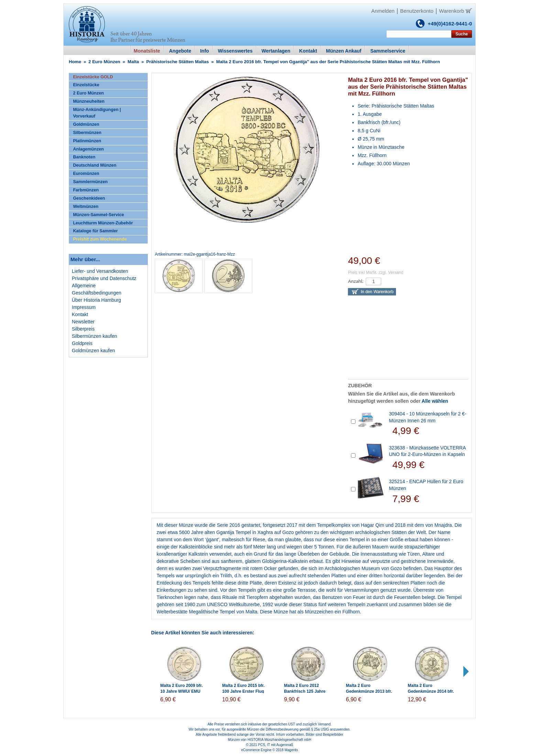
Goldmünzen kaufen (93, 351)
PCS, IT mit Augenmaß (276, 745)
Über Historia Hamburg (96, 300)
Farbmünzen (86, 190)
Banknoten (84, 157)
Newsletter (83, 322)
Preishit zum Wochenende (100, 239)
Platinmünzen (87, 141)
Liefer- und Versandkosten (100, 271)
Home (75, 62)
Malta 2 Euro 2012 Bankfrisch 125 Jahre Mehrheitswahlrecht (305, 691)
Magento (291, 750)
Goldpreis (82, 343)
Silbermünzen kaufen (95, 336)
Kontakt (80, 314)
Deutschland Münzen (95, 165)
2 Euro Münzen (104, 62)
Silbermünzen (87, 133)
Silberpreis (83, 329)
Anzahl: (356, 281)
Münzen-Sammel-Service (98, 215)
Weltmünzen (86, 207)
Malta (133, 62)
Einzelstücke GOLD (93, 77)
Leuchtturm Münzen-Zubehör (103, 223)
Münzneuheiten (89, 101)
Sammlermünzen (90, 182)
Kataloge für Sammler (95, 231)
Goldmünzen (86, 124)
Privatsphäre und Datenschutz (104, 278)
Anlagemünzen (88, 149)
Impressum (84, 307)
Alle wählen (435, 401)
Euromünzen (86, 174)
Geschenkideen (89, 198)
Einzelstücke (86, 85)
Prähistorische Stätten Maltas (178, 62)
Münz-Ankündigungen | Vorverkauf (97, 113)
